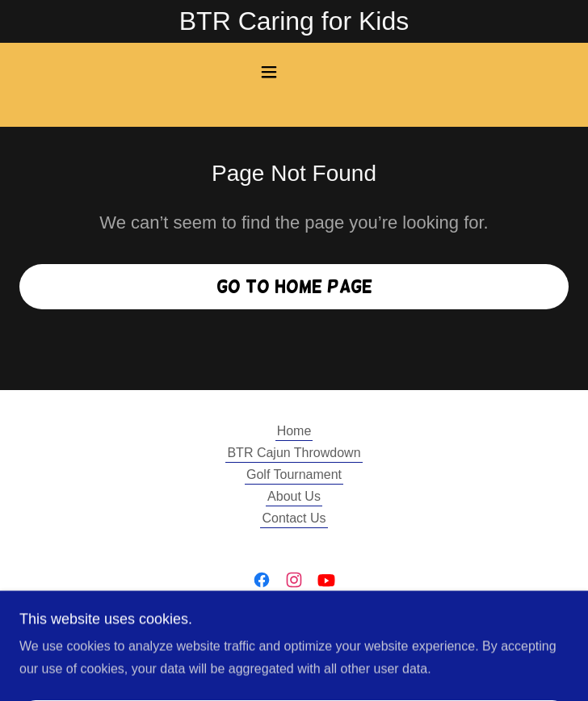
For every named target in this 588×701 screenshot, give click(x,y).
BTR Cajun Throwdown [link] (294, 453)
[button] (294, 72)
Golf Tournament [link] (294, 474)
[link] (262, 580)
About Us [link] (294, 496)
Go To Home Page (294, 286)
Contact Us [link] (294, 518)
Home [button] (294, 431)
